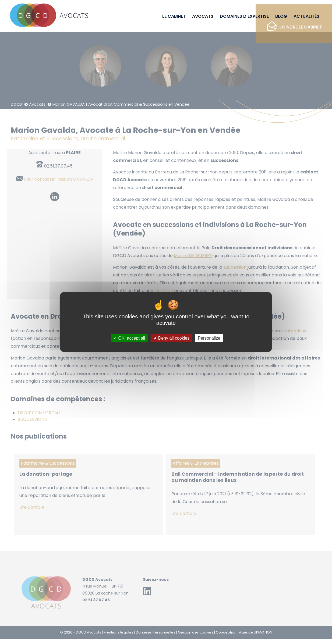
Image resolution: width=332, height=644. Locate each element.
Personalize (209, 338)
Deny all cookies (171, 338)
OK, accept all (129, 338)
